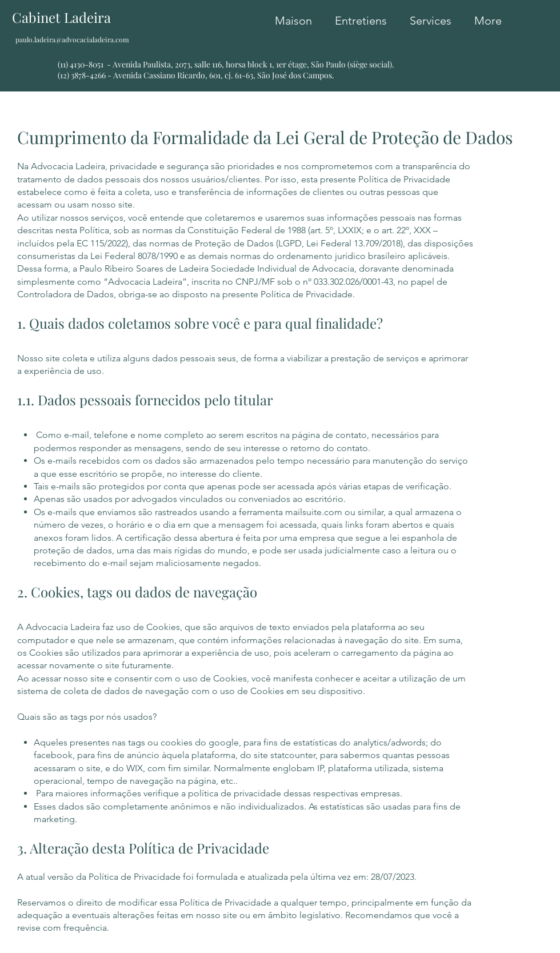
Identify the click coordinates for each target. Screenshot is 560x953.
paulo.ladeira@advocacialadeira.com (72, 39)
